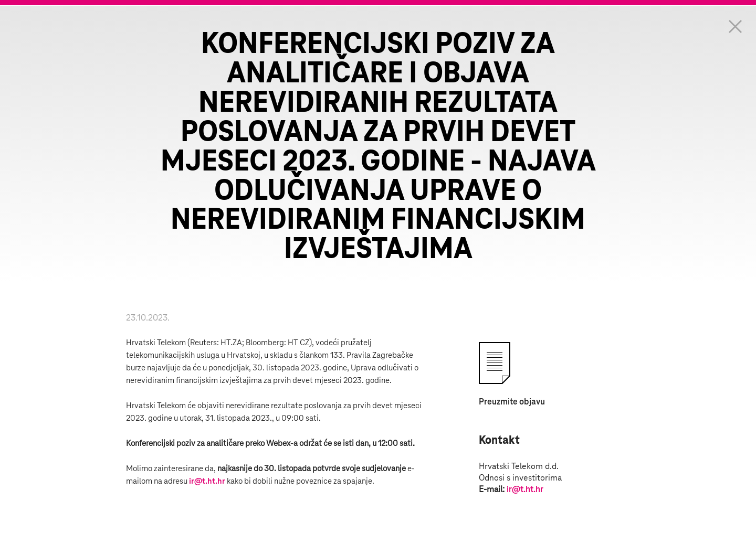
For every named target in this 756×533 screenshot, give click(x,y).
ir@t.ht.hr (207, 481)
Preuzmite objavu (512, 402)
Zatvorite (735, 26)
